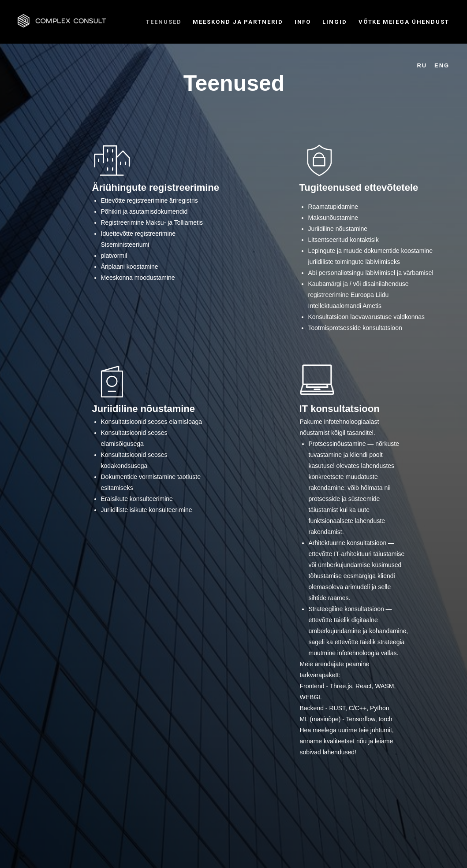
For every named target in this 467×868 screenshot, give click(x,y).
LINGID (335, 22)
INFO (303, 22)
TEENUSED (164, 22)
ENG (442, 65)
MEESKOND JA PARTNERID (238, 22)
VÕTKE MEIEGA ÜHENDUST (404, 22)
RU (422, 65)
